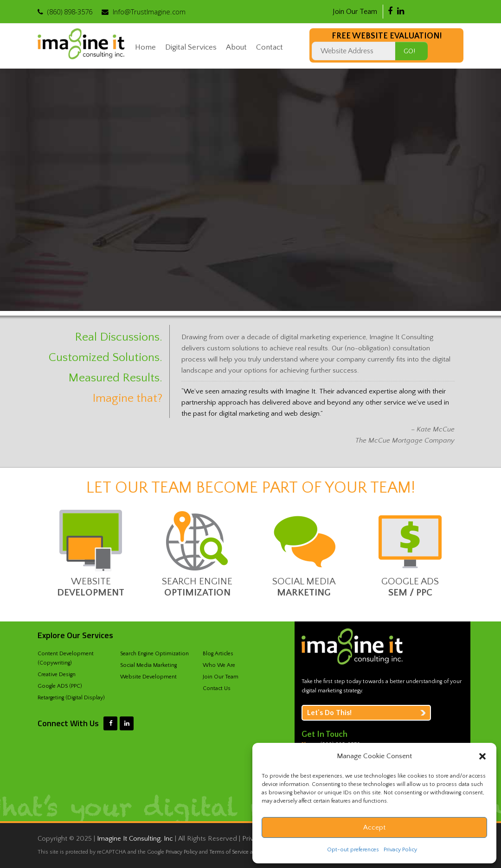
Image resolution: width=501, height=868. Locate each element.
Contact (270, 47)
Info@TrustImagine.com (149, 12)
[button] (482, 756)
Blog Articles (218, 654)
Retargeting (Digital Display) (71, 698)
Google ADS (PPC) (60, 686)
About (236, 47)
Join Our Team (355, 12)
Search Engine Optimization (154, 654)
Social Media (304, 581)
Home (145, 47)
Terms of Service (229, 852)
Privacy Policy (400, 850)
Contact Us (217, 688)
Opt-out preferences (353, 850)
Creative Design (57, 675)
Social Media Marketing (148, 665)
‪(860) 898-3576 (70, 12)
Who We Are (219, 665)
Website (91, 581)
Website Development (148, 677)
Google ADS (410, 581)
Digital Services (191, 47)
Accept (374, 827)
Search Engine (197, 581)
